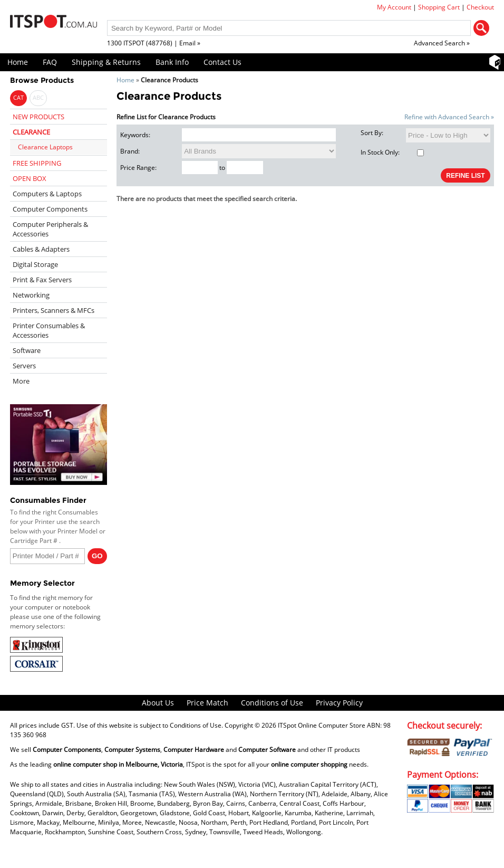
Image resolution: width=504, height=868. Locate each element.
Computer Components (50, 209)
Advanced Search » (442, 43)
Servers (24, 366)
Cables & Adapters (41, 249)
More (21, 381)
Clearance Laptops (45, 147)
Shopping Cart (439, 7)
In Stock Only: (392, 152)
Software (27, 350)
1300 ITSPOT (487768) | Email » (154, 43)
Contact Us (222, 62)
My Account (394, 7)
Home (18, 62)
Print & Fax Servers (42, 280)
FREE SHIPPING (37, 163)
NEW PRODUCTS (38, 117)
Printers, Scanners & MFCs (54, 310)
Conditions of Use (272, 703)
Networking (31, 295)
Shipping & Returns (106, 62)
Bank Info (172, 62)
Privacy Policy (339, 703)
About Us (158, 703)
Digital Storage (35, 264)
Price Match (207, 703)
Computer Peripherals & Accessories (50, 229)
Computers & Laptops (47, 194)
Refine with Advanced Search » (449, 117)
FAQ (50, 62)
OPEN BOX (30, 178)
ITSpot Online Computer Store (322, 725)
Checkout (480, 7)
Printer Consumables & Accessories (49, 330)
